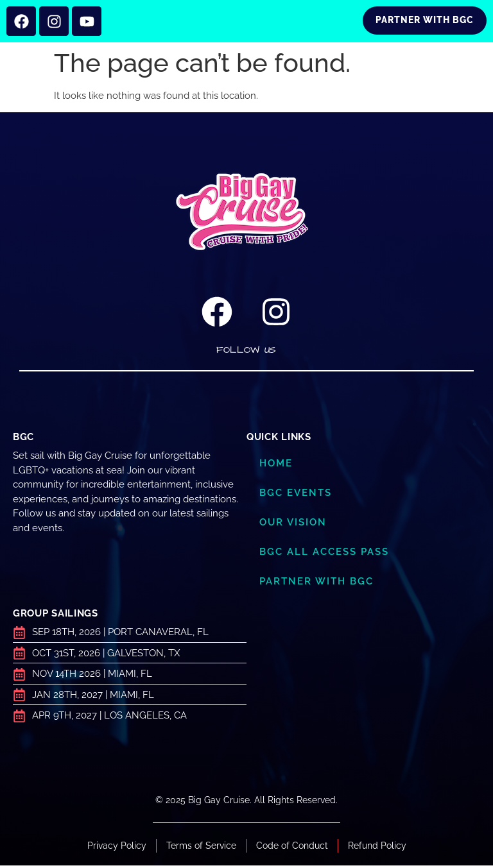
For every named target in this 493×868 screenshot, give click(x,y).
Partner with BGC (316, 584)
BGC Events (296, 495)
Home (276, 466)
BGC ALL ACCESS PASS (324, 554)
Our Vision (293, 525)
